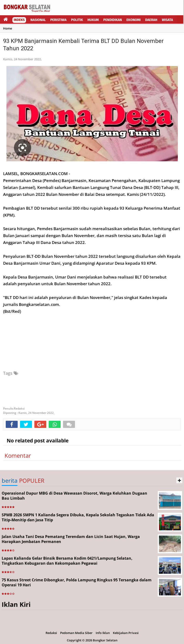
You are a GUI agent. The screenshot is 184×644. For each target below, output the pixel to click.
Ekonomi (134, 20)
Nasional (38, 20)
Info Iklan (103, 633)
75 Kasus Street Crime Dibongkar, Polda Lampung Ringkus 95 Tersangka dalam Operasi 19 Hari (77, 582)
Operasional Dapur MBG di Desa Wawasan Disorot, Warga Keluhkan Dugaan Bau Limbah (74, 496)
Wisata (167, 20)
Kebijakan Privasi (126, 633)
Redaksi (51, 633)
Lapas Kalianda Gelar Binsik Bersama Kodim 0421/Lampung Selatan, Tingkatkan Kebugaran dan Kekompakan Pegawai (67, 561)
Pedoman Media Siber (76, 633)
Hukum (93, 20)
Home (8, 28)
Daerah (151, 20)
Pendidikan (113, 20)
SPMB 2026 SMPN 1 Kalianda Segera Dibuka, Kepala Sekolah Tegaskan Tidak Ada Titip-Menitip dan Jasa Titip (78, 517)
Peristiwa (58, 20)
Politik (77, 20)
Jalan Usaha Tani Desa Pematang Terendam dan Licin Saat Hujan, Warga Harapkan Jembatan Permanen (71, 539)
